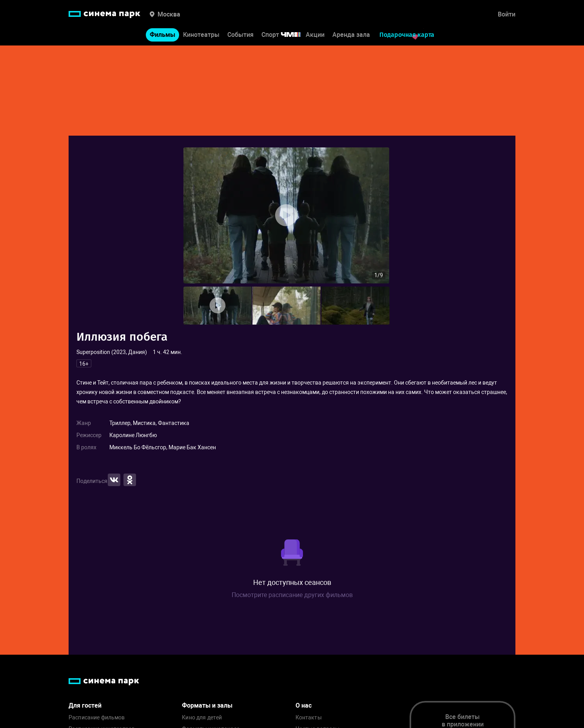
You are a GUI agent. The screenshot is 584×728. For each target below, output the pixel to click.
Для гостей (85, 705)
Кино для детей (202, 718)
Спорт (286, 35)
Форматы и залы (207, 705)
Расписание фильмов (97, 718)
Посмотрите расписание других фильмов (292, 595)
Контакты (309, 718)
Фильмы (162, 35)
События (240, 35)
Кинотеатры (201, 35)
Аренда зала (351, 35)
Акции (315, 35)
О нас (304, 705)
